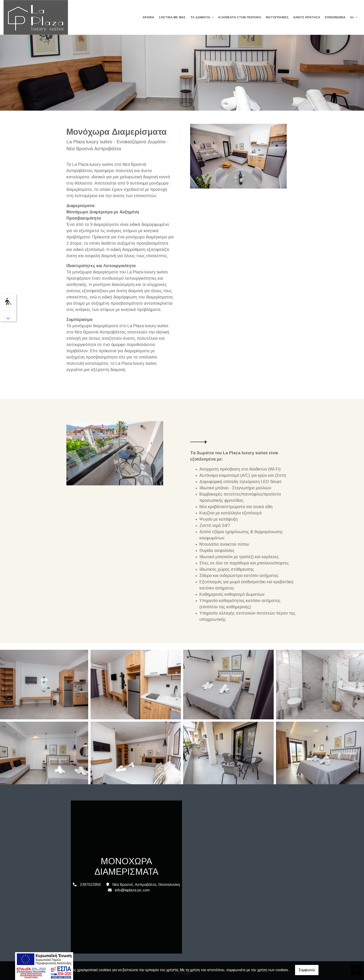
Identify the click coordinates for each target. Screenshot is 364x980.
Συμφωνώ (307, 970)
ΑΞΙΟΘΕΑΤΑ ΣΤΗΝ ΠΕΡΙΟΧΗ (239, 17)
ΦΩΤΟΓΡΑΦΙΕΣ (277, 17)
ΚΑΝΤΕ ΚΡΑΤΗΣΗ (307, 17)
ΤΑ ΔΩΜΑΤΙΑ (201, 17)
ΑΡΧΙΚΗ (148, 17)
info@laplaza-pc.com (132, 890)
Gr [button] (353, 17)
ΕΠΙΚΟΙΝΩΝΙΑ (335, 17)
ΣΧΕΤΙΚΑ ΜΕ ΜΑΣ (172, 17)
